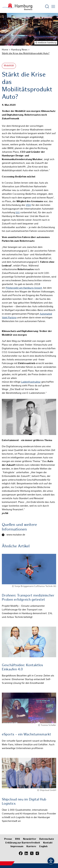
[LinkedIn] (26, 853)
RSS (18, 839)
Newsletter (30, 839)
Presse (8, 839)
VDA (28, 205)
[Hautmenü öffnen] (53, 6)
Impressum (17, 847)
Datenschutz (47, 839)
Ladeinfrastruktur (31, 382)
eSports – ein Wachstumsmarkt (26, 735)
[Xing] (37, 853)
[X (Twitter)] (32, 853)
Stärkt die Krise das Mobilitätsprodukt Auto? (26, 53)
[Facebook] (21, 853)
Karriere (31, 847)
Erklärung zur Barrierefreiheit (23, 843)
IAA (18, 213)
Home (5, 50)
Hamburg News (19, 50)
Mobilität (9, 66)
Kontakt (48, 843)
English (43, 847)
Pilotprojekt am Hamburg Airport (24, 288)
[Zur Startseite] (17, 6)
